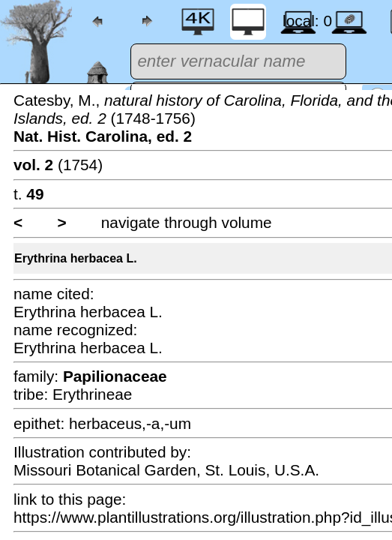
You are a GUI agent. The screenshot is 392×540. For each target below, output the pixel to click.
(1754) (58, 165)
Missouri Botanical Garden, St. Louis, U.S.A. (166, 470)
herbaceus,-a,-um (130, 423)
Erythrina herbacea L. (76, 258)
